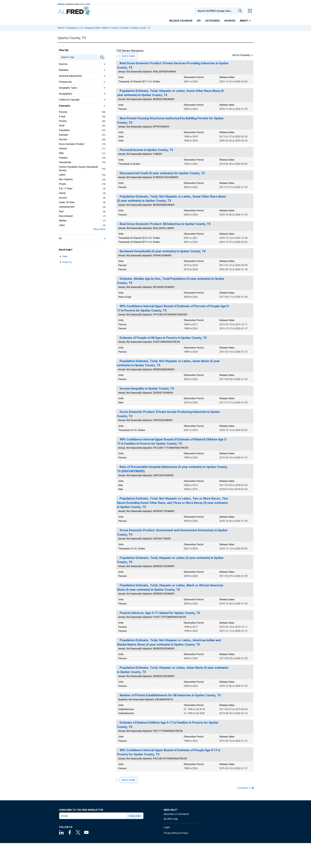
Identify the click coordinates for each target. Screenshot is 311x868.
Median (63, 221)
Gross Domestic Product (72, 144)
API (199, 21)
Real (61, 211)
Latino (62, 175)
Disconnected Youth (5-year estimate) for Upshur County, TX (162, 173)
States (105, 28)
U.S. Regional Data (90, 28)
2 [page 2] (251, 788)
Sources (230, 21)
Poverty (63, 121)
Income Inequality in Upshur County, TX (147, 389)
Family (62, 193)
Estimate (63, 135)
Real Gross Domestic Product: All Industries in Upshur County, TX (165, 224)
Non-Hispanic (66, 179)
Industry (63, 148)
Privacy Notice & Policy (176, 833)
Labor (62, 225)
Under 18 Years (67, 202)
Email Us (67, 262)
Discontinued (66, 216)
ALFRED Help (171, 819)
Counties (124, 28)
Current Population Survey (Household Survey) (78, 169)
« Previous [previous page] (242, 788)
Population (64, 130)
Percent (63, 139)
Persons (63, 112)
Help (65, 256)
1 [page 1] (249, 788)
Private (62, 184)
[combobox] (219, 11)
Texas (114, 28)
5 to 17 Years (66, 189)
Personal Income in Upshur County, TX (146, 150)
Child (62, 126)
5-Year (62, 117)
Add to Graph (128, 56)
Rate (61, 153)
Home (61, 28)
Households (65, 162)
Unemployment (67, 207)
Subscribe (135, 816)
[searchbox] (219, 11)
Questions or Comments (176, 814)
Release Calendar (181, 21)
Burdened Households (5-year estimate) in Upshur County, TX (163, 251)
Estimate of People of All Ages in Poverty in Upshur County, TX (163, 338)
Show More (100, 229)
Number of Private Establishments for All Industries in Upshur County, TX (170, 695)
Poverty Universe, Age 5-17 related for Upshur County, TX (160, 613)
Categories (212, 21)
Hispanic (63, 158)
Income (63, 198)
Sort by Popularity (241, 55)
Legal (167, 827)
